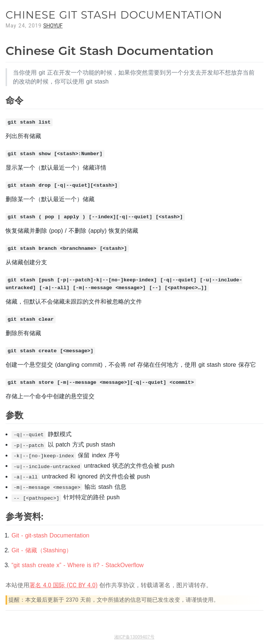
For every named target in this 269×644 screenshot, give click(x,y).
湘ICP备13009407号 (134, 637)
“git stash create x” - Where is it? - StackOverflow (78, 565)
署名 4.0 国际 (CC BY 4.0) (63, 585)
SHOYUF (53, 26)
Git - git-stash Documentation (50, 535)
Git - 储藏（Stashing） (42, 550)
